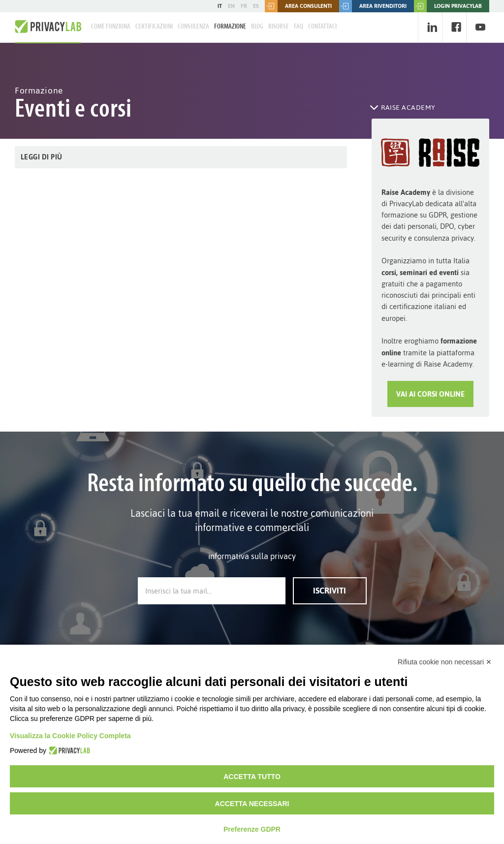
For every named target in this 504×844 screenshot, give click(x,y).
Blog (257, 27)
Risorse (279, 27)
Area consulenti (298, 6)
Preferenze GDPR (252, 829)
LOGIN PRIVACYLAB (448, 6)
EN (231, 6)
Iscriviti (330, 591)
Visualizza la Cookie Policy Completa (70, 736)
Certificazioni (154, 27)
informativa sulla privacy (252, 556)
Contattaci (322, 27)
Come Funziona (111, 27)
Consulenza (193, 27)
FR (244, 6)
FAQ (299, 27)
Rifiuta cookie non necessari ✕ (445, 662)
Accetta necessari (252, 804)
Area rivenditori (373, 6)
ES (256, 6)
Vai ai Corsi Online (430, 394)
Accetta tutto (252, 777)
